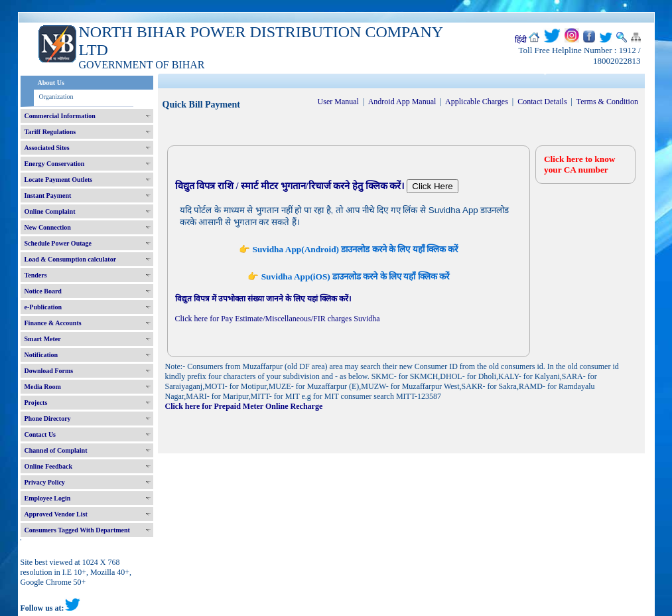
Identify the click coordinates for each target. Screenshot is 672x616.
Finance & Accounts (53, 323)
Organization (56, 97)
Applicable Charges (477, 102)
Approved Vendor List (56, 514)
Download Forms (49, 371)
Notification (41, 355)
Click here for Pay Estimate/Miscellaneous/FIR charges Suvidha (278, 319)
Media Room (43, 387)
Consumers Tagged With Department (77, 530)
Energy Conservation (55, 164)
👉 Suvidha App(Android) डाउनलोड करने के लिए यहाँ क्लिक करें (348, 249)
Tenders (36, 275)
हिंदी (521, 40)
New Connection (48, 227)
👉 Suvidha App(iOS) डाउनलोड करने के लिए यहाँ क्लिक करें (348, 276)
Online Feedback (49, 466)
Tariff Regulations (50, 132)
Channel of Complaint (56, 450)
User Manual (338, 102)
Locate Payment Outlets (59, 180)
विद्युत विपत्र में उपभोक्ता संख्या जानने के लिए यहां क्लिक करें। (263, 299)
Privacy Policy (45, 482)
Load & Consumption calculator (71, 259)
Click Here (432, 186)
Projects (36, 403)
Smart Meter (43, 339)
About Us (51, 83)
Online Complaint (50, 211)
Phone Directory (48, 419)
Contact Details (542, 102)
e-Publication (43, 307)
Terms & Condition (607, 102)
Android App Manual (402, 102)
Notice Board (43, 291)
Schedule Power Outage (58, 243)
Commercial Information (60, 116)
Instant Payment (48, 195)
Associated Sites (47, 148)
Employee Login (48, 498)
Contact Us (40, 434)
